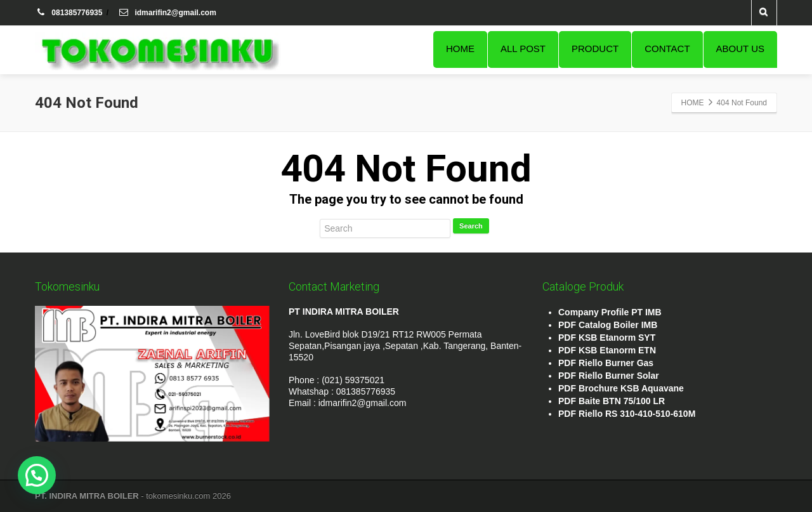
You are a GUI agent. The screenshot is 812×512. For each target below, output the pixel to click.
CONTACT (667, 49)
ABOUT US (740, 49)
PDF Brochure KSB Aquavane (621, 388)
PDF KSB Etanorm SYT (607, 338)
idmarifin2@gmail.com (167, 13)
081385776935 (70, 13)
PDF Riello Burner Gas (606, 363)
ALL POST (523, 49)
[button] (37, 475)
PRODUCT (595, 49)
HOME (460, 49)
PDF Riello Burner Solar (609, 376)
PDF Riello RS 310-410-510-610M (627, 414)
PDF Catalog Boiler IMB (608, 325)
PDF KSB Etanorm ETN (607, 350)
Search (471, 226)
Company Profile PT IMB (610, 312)
